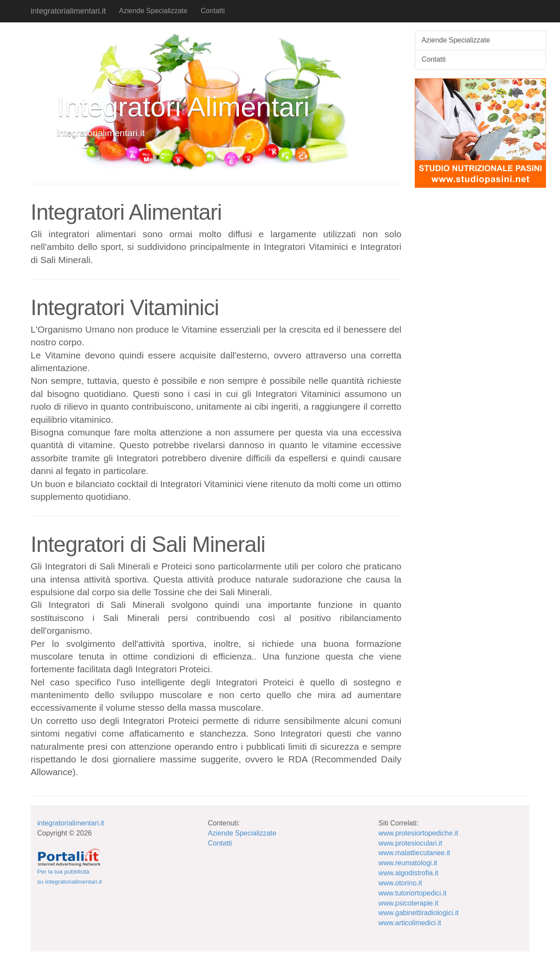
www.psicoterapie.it (408, 903)
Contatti (213, 11)
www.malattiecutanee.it (414, 853)
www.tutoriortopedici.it (413, 893)
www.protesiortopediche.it (418, 833)
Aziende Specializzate (153, 11)
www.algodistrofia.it (408, 873)
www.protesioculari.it (410, 843)
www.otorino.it (400, 883)
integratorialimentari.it (68, 11)
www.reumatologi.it (408, 863)
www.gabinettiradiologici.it (418, 913)
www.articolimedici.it (410, 923)
